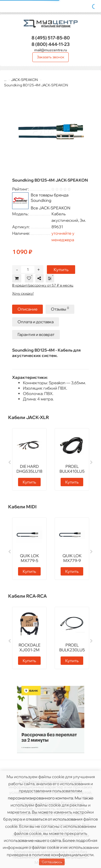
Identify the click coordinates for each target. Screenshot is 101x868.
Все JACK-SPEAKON (50, 208)
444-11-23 (51, 44)
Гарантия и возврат (36, 334)
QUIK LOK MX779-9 (72, 558)
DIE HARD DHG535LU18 (29, 469)
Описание (27, 309)
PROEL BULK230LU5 (72, 647)
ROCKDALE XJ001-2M (29, 647)
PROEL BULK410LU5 (72, 469)
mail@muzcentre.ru (51, 50)
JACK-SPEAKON (25, 80)
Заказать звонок (51, 57)
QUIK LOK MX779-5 (29, 558)
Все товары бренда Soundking (50, 198)
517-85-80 (51, 38)
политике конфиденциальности (63, 855)
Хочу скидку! (23, 293)
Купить (61, 270)
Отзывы (60, 309)
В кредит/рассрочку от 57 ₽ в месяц (43, 285)
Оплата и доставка (36, 322)
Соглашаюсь (52, 862)
